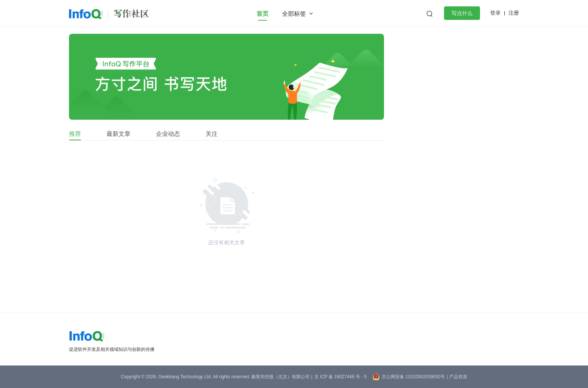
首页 (262, 14)
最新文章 (118, 134)
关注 (211, 134)
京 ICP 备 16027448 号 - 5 (340, 377)
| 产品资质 (457, 377)
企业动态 (168, 134)
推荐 (75, 134)
